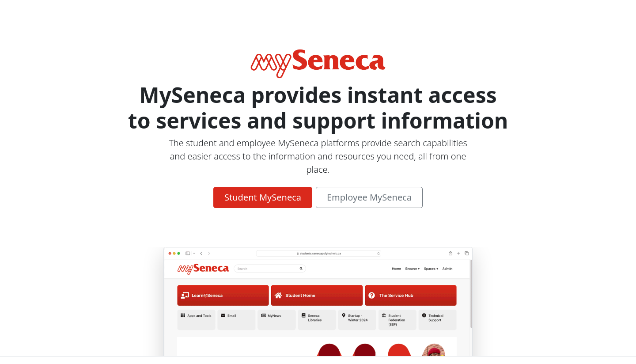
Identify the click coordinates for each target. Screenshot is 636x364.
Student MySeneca (263, 197)
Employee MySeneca (369, 197)
